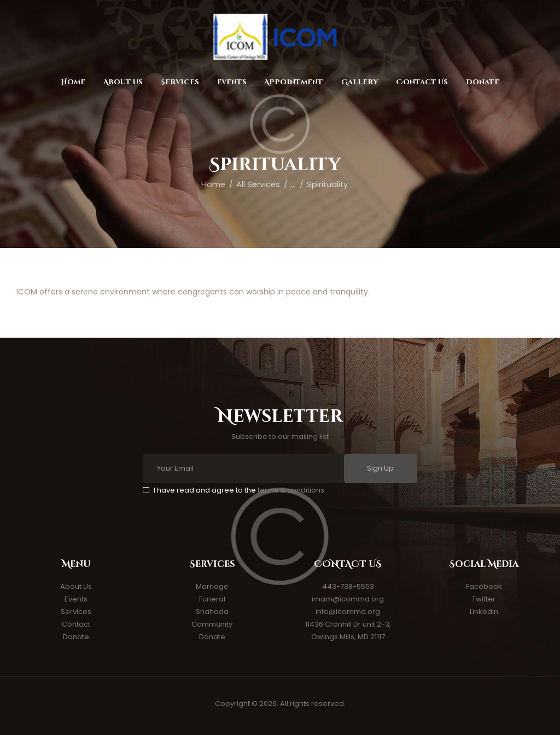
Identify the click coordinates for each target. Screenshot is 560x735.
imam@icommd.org (348, 599)
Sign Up (380, 468)
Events (76, 599)
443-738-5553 (348, 586)
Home (213, 184)
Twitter (484, 599)
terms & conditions (291, 490)
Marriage (212, 586)
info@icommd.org (348, 612)
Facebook (484, 586)
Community (212, 624)
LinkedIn (484, 612)
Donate (76, 637)
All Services (258, 184)
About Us (76, 586)
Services (76, 612)
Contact (76, 624)
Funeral (212, 599)
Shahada (212, 612)
